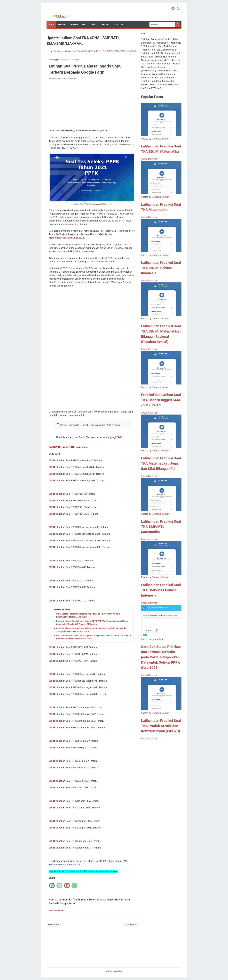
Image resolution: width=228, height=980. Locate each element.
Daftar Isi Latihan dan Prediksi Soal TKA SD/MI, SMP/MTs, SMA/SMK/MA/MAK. (95, 51)
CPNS (93, 25)
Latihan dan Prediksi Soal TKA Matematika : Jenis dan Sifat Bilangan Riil (161, 463)
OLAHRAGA (104, 25)
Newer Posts (54, 925)
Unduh (63, 425)
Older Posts (131, 925)
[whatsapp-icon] (179, 8)
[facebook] (52, 886)
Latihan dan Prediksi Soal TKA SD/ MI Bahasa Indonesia (161, 268)
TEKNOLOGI (118, 25)
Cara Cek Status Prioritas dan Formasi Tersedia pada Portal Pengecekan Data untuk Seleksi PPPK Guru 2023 (161, 657)
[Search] (162, 25)
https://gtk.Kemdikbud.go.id (69, 238)
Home (51, 25)
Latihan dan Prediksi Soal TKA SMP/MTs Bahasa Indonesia (161, 590)
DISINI (52, 460)
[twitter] (59, 886)
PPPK (84, 25)
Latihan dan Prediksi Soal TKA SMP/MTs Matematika (161, 527)
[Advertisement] (92, 103)
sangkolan (118, 971)
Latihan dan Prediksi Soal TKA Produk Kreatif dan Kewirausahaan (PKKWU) (161, 726)
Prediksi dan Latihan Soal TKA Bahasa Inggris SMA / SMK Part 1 (161, 400)
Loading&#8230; (92, 349)
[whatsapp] (74, 886)
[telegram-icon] (173, 8)
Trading (62, 25)
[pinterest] (67, 886)
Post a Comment (69, 79)
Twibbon (74, 25)
